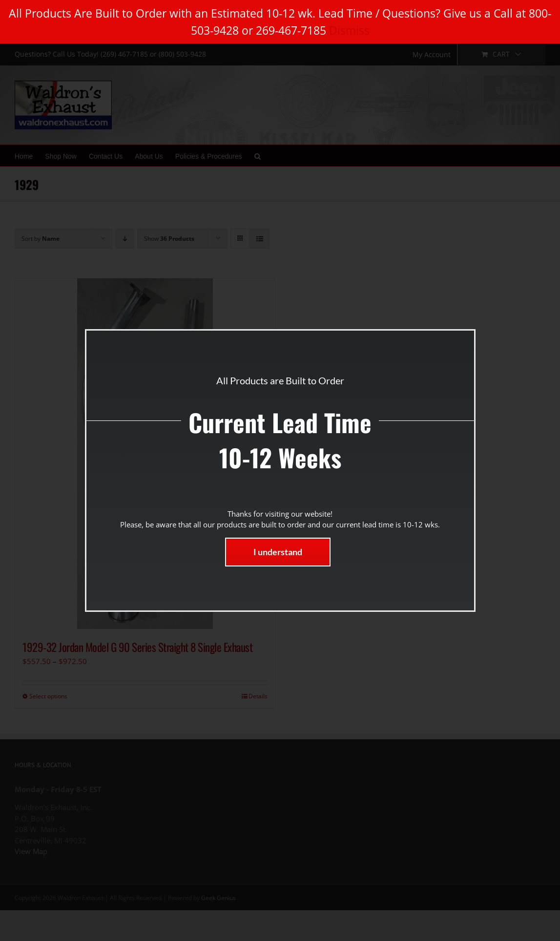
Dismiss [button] (349, 30)
